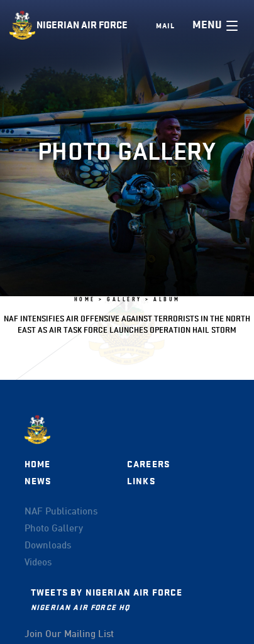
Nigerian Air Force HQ (80, 607)
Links (141, 481)
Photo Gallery (54, 529)
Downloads (48, 546)
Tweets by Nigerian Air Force (107, 593)
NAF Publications (61, 512)
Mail (165, 26)
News (38, 481)
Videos (38, 563)
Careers (148, 464)
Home (38, 464)
